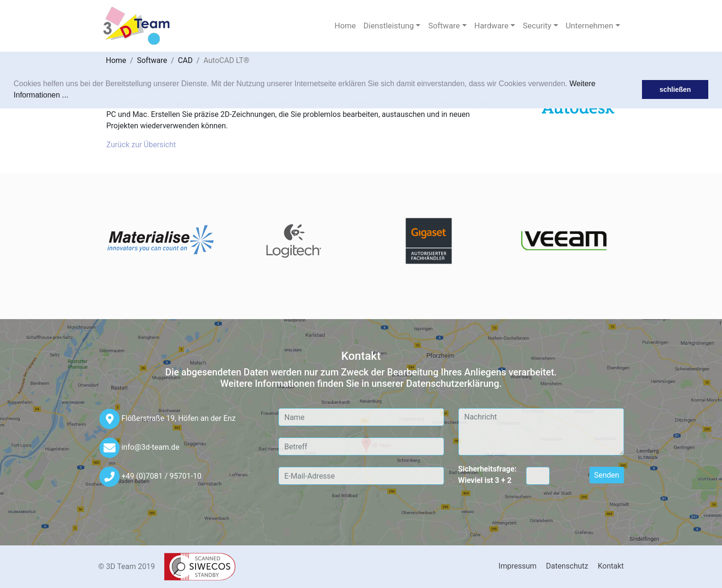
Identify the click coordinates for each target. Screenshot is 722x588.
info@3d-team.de (150, 447)
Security (537, 26)
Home (345, 26)
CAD (185, 60)
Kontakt (611, 566)
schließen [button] (675, 89)
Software (444, 26)
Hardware (491, 26)
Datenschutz (567, 566)
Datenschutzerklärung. (454, 383)
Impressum (518, 566)
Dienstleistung (389, 26)
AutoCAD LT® (227, 60)
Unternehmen (590, 26)
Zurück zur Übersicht (141, 145)
